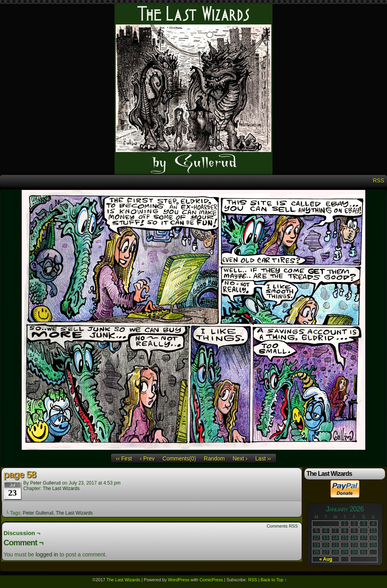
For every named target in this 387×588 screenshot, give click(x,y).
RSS (379, 180)
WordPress (178, 580)
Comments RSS (282, 526)
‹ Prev (147, 458)
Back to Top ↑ (274, 580)
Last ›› (263, 458)
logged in (47, 554)
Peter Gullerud (45, 483)
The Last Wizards (61, 488)
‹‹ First (124, 458)
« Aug (326, 559)
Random (214, 458)
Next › (240, 458)
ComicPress (211, 580)
